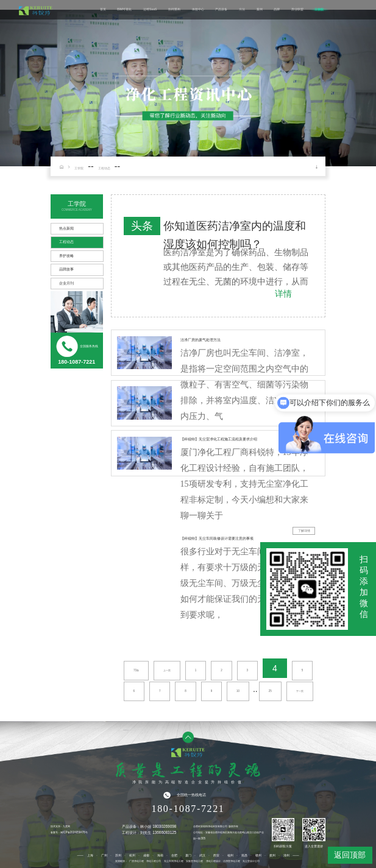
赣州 (258, 855)
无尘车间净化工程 (174, 861)
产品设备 (221, 10)
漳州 (286, 855)
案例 (260, 10)
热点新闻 (66, 228)
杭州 (132, 855)
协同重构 (174, 10)
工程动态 (104, 168)
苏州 (118, 855)
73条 (136, 670)
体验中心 (198, 10)
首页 (103, 10)
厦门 (188, 855)
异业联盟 (297, 10)
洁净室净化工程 (232, 861)
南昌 (244, 855)
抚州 (272, 855)
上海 (90, 855)
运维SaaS (150, 10)
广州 (104, 855)
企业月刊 (66, 283)
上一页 (167, 670)
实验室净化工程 (194, 861)
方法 (242, 10)
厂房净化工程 (137, 861)
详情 (283, 294)
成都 (146, 855)
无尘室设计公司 (251, 861)
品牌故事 (66, 269)
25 (270, 691)
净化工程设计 (213, 861)
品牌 (277, 10)
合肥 (174, 855)
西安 (216, 855)
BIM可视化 (124, 10)
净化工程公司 (154, 861)
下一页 (300, 691)
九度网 (66, 826)
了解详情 (304, 531)
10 (238, 691)
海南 (160, 855)
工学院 (319, 10)
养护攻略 (66, 256)
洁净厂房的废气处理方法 (200, 340)
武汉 (202, 855)
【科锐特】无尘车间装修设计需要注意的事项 (217, 538)
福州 (230, 855)
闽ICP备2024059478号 (74, 832)
